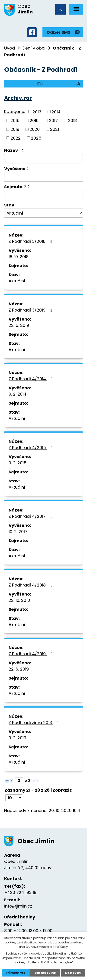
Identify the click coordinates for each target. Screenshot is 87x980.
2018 (72, 120)
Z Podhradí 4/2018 (31, 585)
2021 (55, 129)
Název (12, 150)
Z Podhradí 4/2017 (31, 516)
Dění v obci (34, 48)
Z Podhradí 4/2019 (31, 654)
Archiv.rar (18, 98)
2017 (53, 120)
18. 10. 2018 (19, 257)
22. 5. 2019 (19, 325)
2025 (36, 138)
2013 (37, 112)
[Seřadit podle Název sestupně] (23, 151)
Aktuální (17, 281)
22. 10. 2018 (19, 600)
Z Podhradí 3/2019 (31, 310)
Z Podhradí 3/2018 (31, 241)
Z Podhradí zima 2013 (35, 723)
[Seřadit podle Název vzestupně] (23, 149)
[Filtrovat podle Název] (43, 159)
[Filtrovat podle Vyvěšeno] (43, 177)
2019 (15, 129)
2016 (34, 120)
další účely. (60, 947)
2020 (35, 129)
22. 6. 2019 (19, 669)
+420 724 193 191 (21, 892)
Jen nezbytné (45, 973)
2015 (15, 120)
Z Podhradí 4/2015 (32, 448)
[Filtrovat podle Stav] (43, 213)
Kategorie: (15, 111)
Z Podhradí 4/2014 (32, 379)
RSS (59, 83)
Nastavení (73, 973)
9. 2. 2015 (18, 463)
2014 (56, 112)
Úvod (10, 48)
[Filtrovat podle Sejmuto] (43, 195)
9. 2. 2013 (17, 738)
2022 (16, 138)
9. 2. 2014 (18, 394)
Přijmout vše (16, 973)
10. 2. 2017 (18, 532)
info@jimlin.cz (18, 906)
